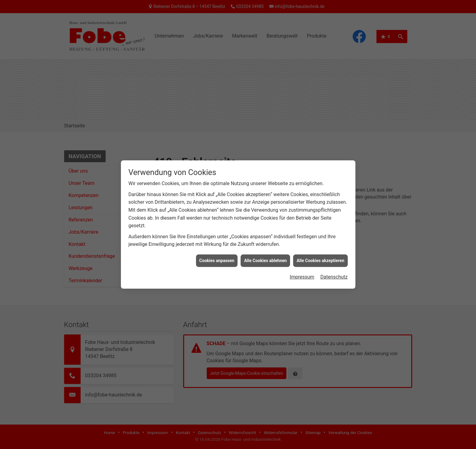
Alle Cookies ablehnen (265, 257)
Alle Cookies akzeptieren (320, 257)
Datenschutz (334, 274)
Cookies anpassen (217, 257)
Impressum (302, 274)
